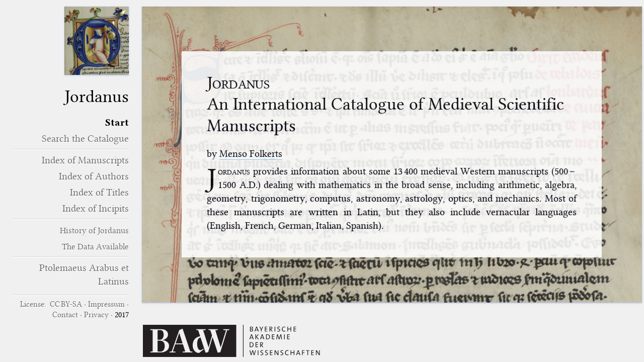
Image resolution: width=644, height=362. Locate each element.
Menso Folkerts (251, 154)
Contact (65, 315)
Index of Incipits (96, 208)
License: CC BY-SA (51, 304)
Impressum (106, 304)
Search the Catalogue (85, 139)
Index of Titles (99, 192)
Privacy (96, 315)
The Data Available (95, 247)
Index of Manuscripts (85, 160)
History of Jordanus (94, 231)
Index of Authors (94, 176)
